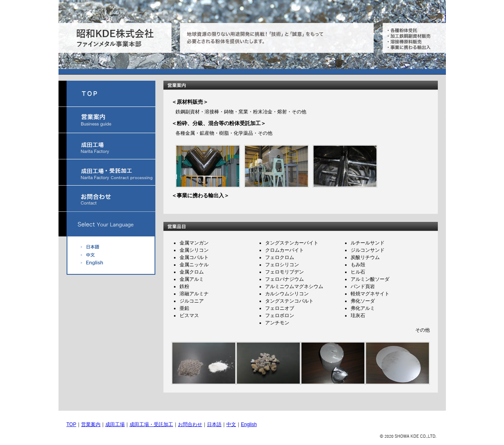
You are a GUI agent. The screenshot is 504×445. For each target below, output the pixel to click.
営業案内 (91, 424)
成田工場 (115, 424)
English (249, 424)
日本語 (214, 424)
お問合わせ (190, 424)
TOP (71, 424)
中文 (231, 424)
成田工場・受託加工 (151, 424)
